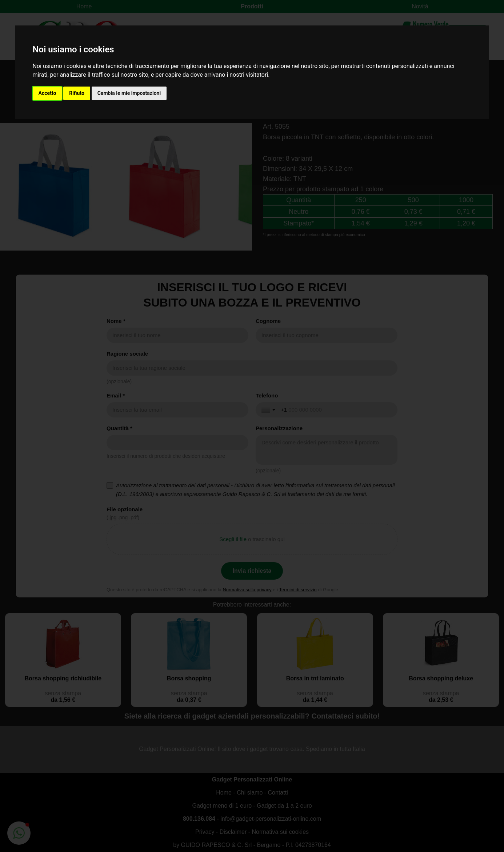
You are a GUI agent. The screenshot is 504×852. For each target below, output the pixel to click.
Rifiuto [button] (77, 93)
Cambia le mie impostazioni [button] (129, 93)
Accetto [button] (47, 93)
